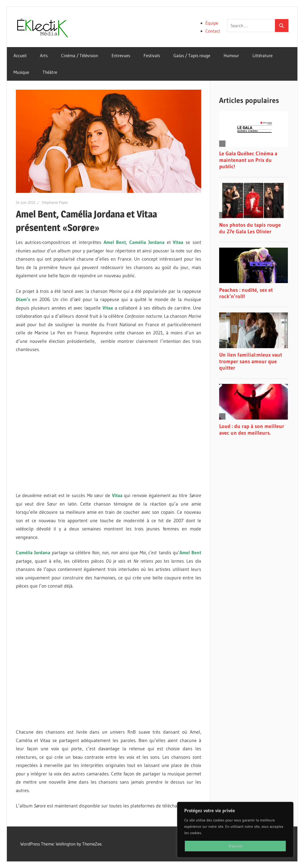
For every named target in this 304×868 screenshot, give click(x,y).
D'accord (235, 846)
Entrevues (121, 55)
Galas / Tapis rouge (192, 55)
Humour (231, 55)
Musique (21, 72)
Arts (44, 55)
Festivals (152, 55)
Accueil (20, 55)
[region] (235, 830)
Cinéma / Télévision (80, 55)
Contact (213, 31)
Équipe (212, 23)
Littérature (262, 55)
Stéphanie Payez (55, 202)
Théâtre (50, 72)
